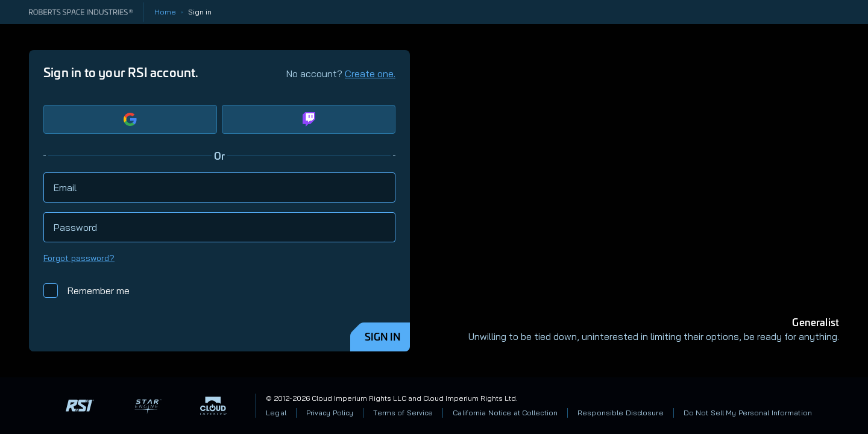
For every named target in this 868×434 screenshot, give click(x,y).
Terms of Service (403, 413)
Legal (276, 413)
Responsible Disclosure (621, 413)
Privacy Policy (330, 413)
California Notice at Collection (505, 413)
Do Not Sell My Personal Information (748, 413)
